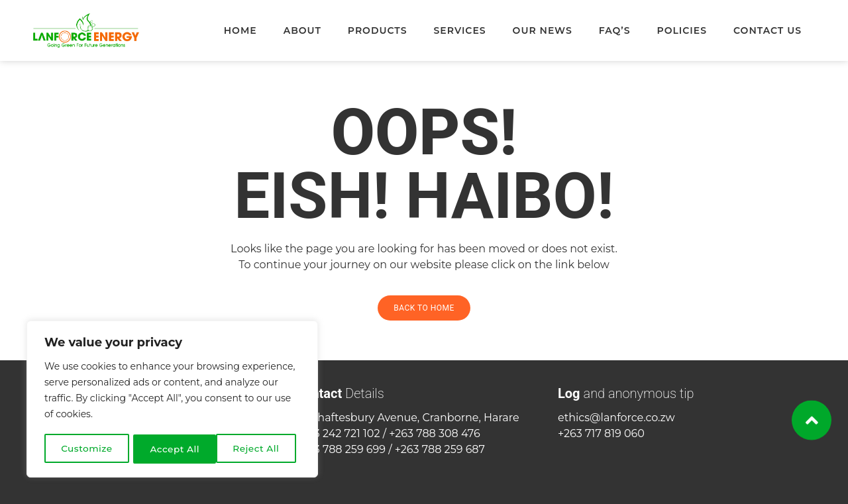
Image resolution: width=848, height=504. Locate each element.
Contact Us (768, 30)
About (302, 30)
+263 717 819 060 (601, 433)
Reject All (174, 449)
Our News (543, 30)
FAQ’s (615, 30)
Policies (682, 30)
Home (240, 30)
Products (378, 30)
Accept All (259, 449)
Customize (87, 449)
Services (459, 30)
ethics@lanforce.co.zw (616, 418)
